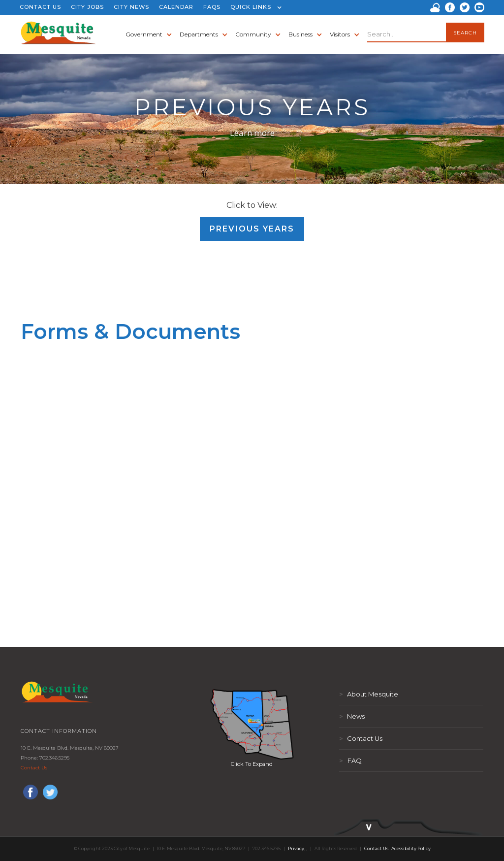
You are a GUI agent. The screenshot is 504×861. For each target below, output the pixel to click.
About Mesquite (369, 694)
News (352, 716)
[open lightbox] (252, 724)
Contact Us (34, 768)
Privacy (296, 848)
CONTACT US (40, 7)
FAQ (350, 761)
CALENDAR (176, 7)
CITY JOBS (87, 7)
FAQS (212, 7)
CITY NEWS (131, 7)
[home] (59, 34)
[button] (254, 7)
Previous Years (252, 229)
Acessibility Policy (411, 848)
